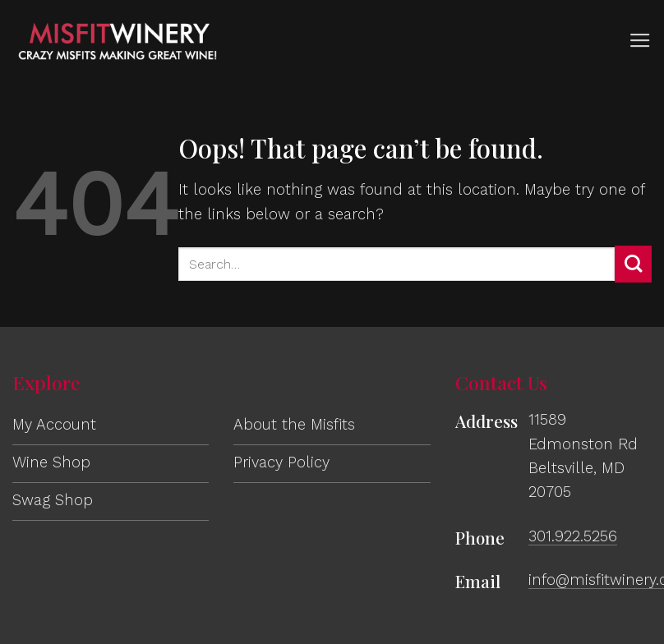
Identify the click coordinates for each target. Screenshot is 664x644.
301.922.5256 (573, 536)
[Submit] (633, 264)
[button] (640, 41)
